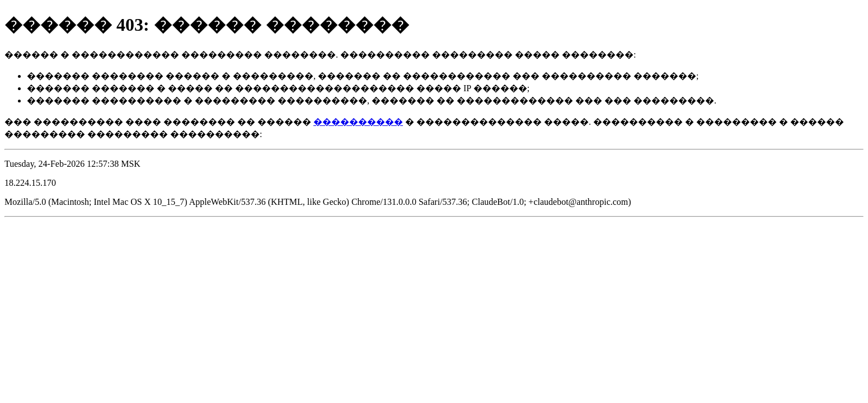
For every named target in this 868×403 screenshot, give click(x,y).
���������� (358, 122)
